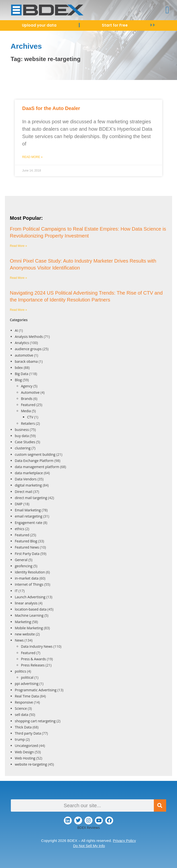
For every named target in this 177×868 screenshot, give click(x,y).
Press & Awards (33, 659)
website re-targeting (31, 764)
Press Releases (33, 665)
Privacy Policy (124, 841)
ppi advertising (27, 684)
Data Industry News (37, 646)
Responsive (24, 702)
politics (20, 671)
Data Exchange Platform (34, 461)
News (19, 640)
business (22, 430)
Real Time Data (27, 696)
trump (20, 739)
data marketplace (29, 473)
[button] (167, 10)
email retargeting (29, 516)
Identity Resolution (30, 572)
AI (16, 330)
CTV (30, 417)
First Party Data (27, 554)
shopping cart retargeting (35, 721)
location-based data (31, 609)
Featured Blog (26, 541)
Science (21, 708)
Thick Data (23, 727)
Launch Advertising (30, 597)
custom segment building (35, 454)
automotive (24, 355)
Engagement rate (29, 523)
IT (16, 591)
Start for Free (115, 25)
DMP (19, 504)
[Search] (160, 805)
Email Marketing (28, 510)
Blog (18, 380)
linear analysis (26, 603)
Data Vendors (26, 479)
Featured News (27, 547)
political (27, 677)
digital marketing (28, 485)
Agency (27, 386)
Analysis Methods (29, 337)
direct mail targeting (31, 498)
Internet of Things (29, 584)
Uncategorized (26, 746)
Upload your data (39, 25)
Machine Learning (29, 615)
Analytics (22, 343)
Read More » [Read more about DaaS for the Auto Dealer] (32, 157)
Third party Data (28, 733)
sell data (21, 715)
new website (25, 634)
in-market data (27, 578)
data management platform (37, 467)
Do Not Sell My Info (89, 846)
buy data (22, 436)
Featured (28, 405)
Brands (27, 399)
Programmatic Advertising (36, 690)
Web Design (24, 752)
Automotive (30, 392)
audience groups (28, 349)
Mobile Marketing (29, 628)
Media (26, 411)
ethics (19, 529)
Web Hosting (25, 758)
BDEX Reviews (88, 828)
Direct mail (23, 492)
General (21, 560)
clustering (23, 448)
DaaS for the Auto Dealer (51, 108)
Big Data (22, 374)
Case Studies (25, 442)
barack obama (26, 361)
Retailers (28, 423)
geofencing (24, 566)
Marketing (23, 622)
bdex (19, 368)
